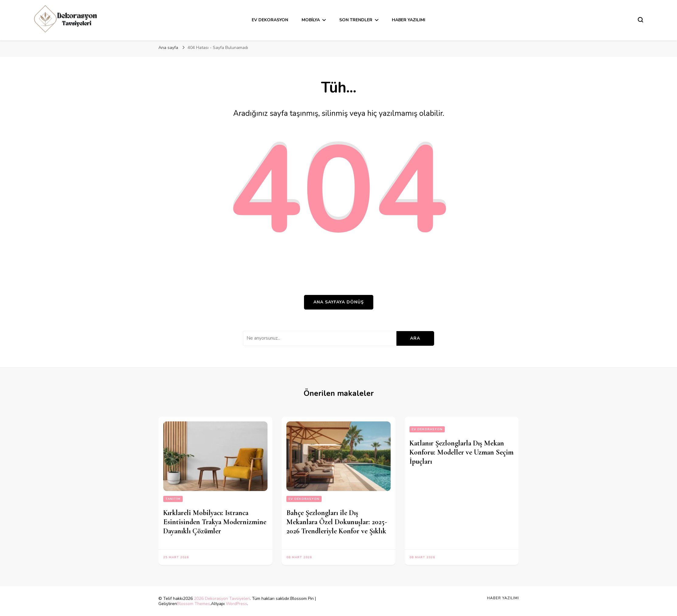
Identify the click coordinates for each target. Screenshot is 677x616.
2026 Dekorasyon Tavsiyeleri (222, 599)
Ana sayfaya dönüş (339, 302)
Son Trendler (356, 20)
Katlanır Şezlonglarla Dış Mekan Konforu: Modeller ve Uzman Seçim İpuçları (461, 452)
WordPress (237, 604)
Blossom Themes (193, 604)
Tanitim (173, 499)
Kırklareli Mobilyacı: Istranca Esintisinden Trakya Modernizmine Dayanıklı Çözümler (215, 522)
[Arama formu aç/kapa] (641, 20)
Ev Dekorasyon (270, 20)
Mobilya (311, 20)
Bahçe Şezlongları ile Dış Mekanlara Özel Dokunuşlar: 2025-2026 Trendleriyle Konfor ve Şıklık (337, 522)
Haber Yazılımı (409, 20)
